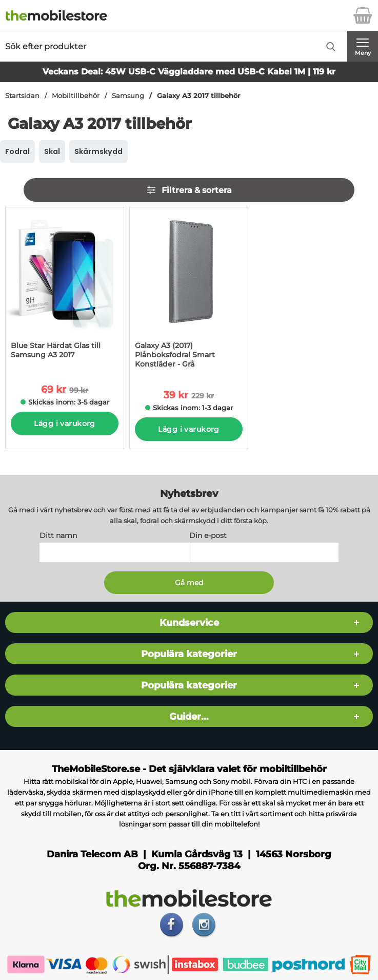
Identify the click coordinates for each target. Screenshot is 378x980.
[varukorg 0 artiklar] (363, 15)
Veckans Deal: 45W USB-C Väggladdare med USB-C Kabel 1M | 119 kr (189, 72)
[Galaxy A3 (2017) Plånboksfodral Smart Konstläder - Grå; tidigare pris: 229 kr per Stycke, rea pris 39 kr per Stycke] (189, 291)
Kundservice (189, 623)
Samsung (128, 96)
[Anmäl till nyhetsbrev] (189, 583)
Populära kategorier (189, 654)
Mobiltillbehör (76, 96)
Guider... (189, 717)
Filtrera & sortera (189, 190)
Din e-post (208, 536)
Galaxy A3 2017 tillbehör (198, 96)
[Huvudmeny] (363, 46)
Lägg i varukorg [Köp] (64, 424)
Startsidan (22, 96)
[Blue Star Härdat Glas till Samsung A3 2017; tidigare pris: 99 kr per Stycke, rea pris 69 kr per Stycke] (65, 288)
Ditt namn (58, 536)
